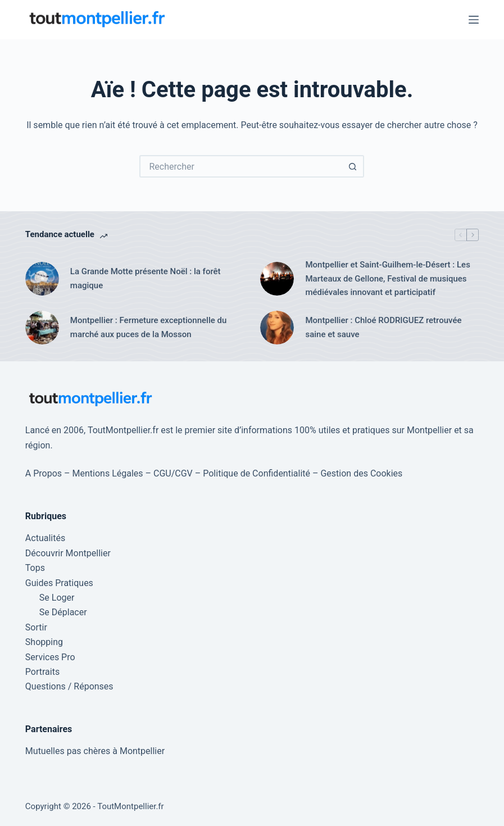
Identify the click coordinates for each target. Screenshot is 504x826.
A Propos (44, 473)
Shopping (44, 642)
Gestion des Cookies (361, 473)
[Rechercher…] (240, 166)
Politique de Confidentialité (256, 473)
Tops (35, 568)
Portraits (42, 672)
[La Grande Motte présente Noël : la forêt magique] (42, 279)
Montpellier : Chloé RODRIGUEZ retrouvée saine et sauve (383, 327)
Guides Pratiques (59, 583)
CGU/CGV (173, 473)
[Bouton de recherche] (353, 166)
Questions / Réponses (69, 686)
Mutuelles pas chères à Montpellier (95, 751)
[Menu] (474, 20)
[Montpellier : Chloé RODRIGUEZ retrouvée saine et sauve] (277, 328)
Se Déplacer (63, 612)
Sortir (36, 627)
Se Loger (57, 598)
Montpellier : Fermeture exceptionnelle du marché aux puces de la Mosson (148, 327)
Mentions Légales (108, 473)
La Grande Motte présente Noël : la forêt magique (146, 278)
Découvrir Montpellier (68, 553)
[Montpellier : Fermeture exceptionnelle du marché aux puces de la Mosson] (42, 328)
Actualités (45, 538)
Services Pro (50, 657)
